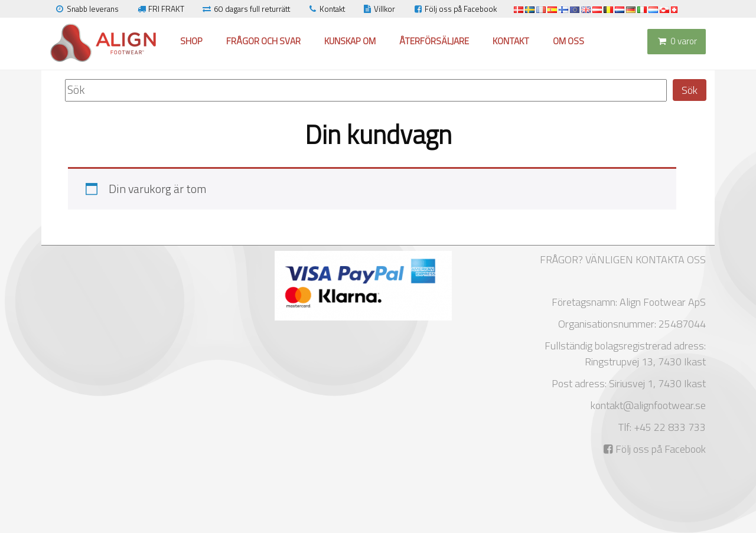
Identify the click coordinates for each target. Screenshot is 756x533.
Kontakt (326, 9)
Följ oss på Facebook (454, 9)
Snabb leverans (87, 9)
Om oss (568, 41)
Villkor (379, 9)
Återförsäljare (434, 41)
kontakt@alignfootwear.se (648, 405)
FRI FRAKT (160, 9)
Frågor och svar (263, 41)
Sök (690, 90)
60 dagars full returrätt (246, 9)
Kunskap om (350, 41)
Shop (191, 41)
